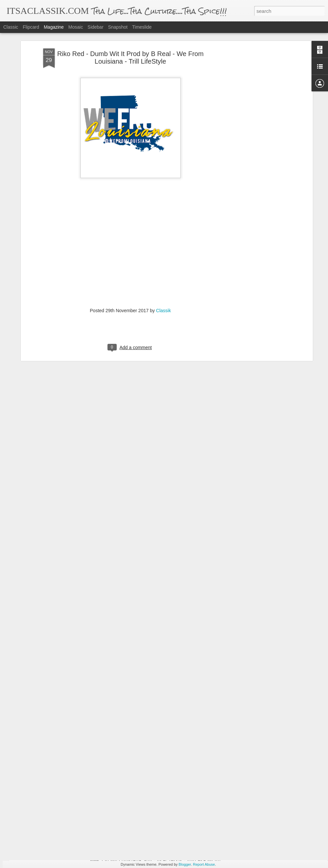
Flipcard (31, 27)
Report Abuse (204, 864)
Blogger (185, 864)
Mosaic (75, 27)
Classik (163, 271)
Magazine (54, 27)
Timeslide (142, 27)
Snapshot (118, 27)
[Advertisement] (254, 53)
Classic (11, 27)
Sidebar (96, 27)
